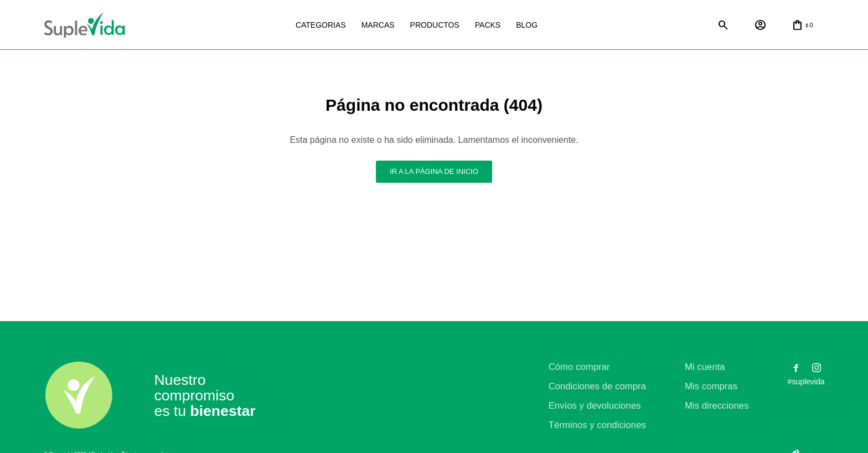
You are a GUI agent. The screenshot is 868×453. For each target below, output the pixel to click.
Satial (681, 25)
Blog (527, 25)
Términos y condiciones (597, 425)
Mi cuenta (705, 367)
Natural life (627, 25)
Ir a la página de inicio (434, 171)
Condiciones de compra (597, 386)
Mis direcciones (717, 406)
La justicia (572, 25)
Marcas (378, 25)
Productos (435, 25)
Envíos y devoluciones (595, 406)
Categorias (321, 25)
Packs (488, 25)
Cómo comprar (579, 367)
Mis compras (711, 386)
